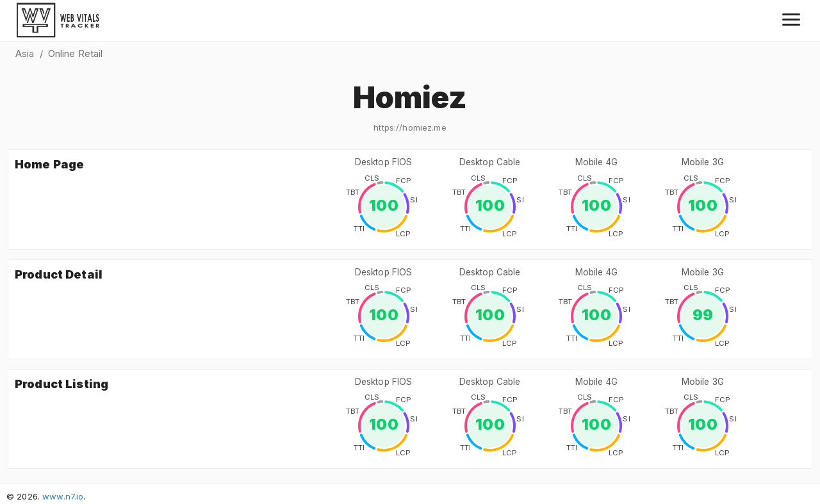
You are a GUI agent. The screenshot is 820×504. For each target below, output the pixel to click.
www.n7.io (63, 496)
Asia (25, 53)
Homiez (410, 97)
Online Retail (76, 53)
